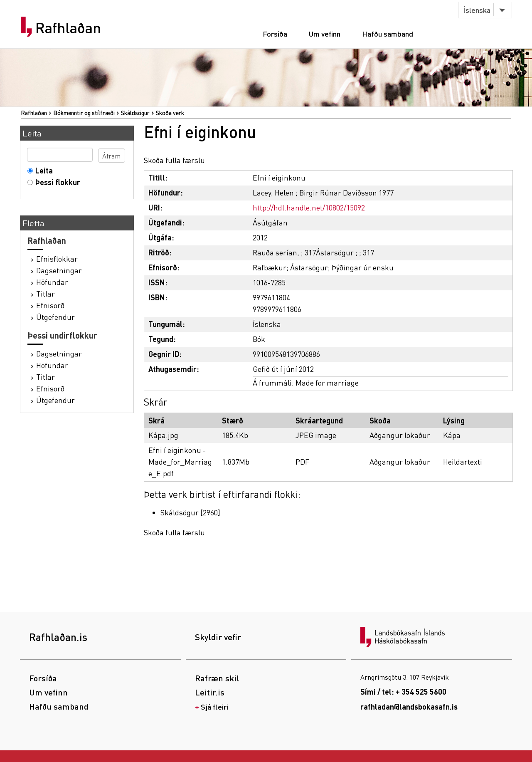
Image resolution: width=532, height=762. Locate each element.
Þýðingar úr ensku (363, 267)
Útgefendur (55, 317)
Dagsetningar (59, 270)
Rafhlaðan (68, 28)
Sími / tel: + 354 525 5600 (403, 691)
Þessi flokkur (56, 182)
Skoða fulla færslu (174, 160)
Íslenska (477, 10)
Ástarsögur (309, 267)
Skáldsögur (135, 113)
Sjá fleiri (214, 706)
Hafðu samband (388, 33)
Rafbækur (270, 267)
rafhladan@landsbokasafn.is (409, 706)
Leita (42, 170)
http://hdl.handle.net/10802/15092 (309, 207)
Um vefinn (325, 33)
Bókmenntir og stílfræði (84, 113)
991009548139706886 (286, 354)
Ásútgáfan (270, 222)
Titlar (46, 293)
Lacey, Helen (273, 192)
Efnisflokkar (57, 259)
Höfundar (52, 282)
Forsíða (275, 33)
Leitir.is (210, 692)
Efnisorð (50, 305)
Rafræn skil (217, 678)
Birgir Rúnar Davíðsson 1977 (346, 192)
